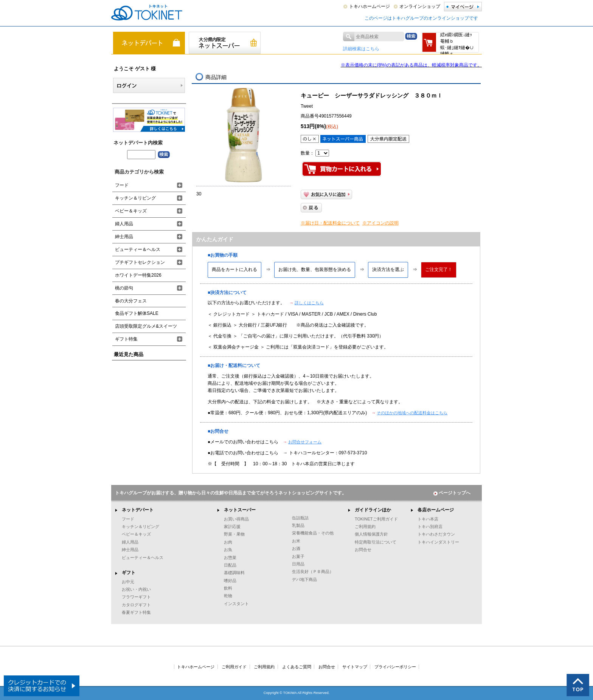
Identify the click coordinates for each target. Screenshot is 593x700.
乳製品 (298, 525)
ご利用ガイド (234, 667)
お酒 (296, 548)
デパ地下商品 (304, 579)
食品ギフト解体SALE (137, 313)
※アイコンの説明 (380, 223)
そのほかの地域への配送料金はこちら (412, 413)
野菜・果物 (234, 534)
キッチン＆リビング (135, 198)
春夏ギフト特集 (136, 612)
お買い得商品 (236, 519)
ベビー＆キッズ (131, 211)
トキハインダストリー (438, 542)
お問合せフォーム (305, 442)
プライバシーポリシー (395, 667)
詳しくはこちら (309, 303)
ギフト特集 (126, 339)
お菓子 (298, 556)
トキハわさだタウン (436, 534)
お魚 (228, 550)
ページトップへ (452, 493)
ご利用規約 (365, 527)
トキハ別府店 (430, 527)
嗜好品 (230, 581)
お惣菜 (230, 558)
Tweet (307, 106)
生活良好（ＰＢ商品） (313, 571)
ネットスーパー (240, 510)
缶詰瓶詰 (300, 518)
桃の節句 (124, 288)
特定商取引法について (376, 542)
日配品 (230, 565)
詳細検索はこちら (361, 49)
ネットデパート (138, 510)
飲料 (228, 588)
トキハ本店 (428, 519)
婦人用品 (124, 224)
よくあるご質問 (297, 667)
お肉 (228, 542)
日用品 (298, 564)
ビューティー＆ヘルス (138, 249)
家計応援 (232, 527)
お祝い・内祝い (136, 589)
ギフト (129, 573)
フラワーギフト (136, 597)
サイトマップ (355, 667)
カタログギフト (136, 605)
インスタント (236, 604)
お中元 (128, 582)
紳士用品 (124, 237)
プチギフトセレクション (140, 262)
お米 (296, 541)
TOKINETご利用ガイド (376, 519)
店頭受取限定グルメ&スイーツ (146, 326)
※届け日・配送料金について (330, 223)
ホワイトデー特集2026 (138, 275)
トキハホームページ (369, 6)
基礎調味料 (234, 573)
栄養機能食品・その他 (313, 533)
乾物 (228, 596)
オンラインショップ (420, 6)
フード (122, 185)
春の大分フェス (131, 301)
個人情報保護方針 (371, 534)
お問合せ (363, 550)
